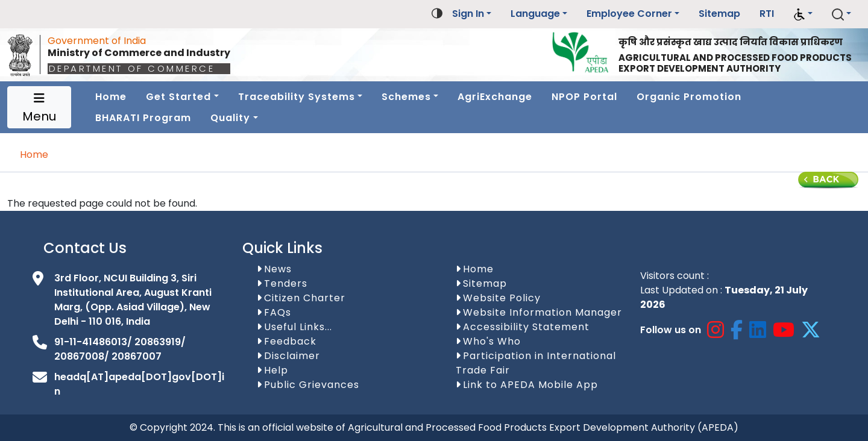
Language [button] (535, 14)
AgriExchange (495, 97)
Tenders (286, 283)
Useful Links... (298, 327)
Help (276, 370)
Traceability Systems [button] (297, 97)
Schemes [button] (406, 97)
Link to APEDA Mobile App (530, 385)
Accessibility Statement (526, 327)
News (278, 269)
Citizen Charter (305, 298)
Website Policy (502, 298)
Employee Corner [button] (629, 14)
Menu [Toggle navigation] (39, 108)
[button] (803, 14)
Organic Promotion (689, 97)
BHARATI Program (143, 118)
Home (111, 97)
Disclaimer (292, 356)
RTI (767, 14)
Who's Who (492, 341)
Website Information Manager (542, 312)
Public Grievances (312, 385)
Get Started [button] (178, 97)
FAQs (278, 312)
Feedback (290, 341)
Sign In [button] (468, 14)
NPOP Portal (584, 97)
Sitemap (719, 14)
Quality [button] (230, 118)
